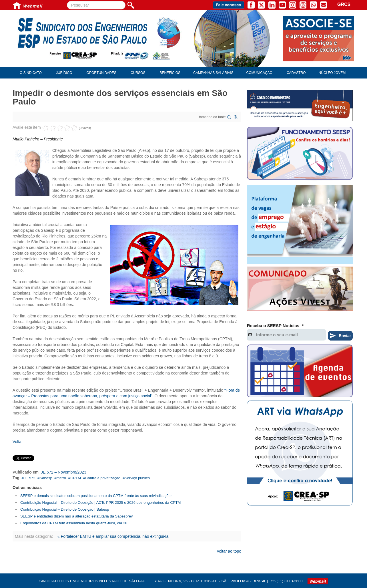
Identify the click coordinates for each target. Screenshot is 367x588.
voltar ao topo (229, 551)
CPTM (76, 478)
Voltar (18, 442)
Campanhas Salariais (213, 73)
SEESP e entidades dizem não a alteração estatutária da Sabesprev (77, 516)
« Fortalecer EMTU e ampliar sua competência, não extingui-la (113, 536)
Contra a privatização (103, 478)
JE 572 (29, 478)
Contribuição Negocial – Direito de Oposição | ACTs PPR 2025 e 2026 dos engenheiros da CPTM (100, 503)
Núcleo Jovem (332, 73)
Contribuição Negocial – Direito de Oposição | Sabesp (65, 509)
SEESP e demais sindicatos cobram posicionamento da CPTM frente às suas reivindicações (96, 496)
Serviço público (137, 478)
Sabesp (46, 478)
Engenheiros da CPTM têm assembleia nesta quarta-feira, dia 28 (74, 523)
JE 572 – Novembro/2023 (64, 472)
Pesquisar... (67, 1)
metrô (61, 478)
